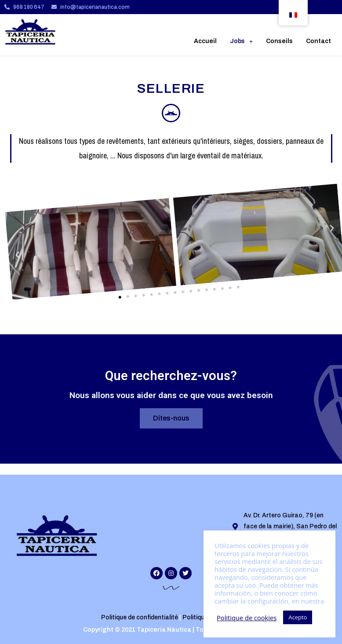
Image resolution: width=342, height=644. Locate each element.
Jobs (241, 41)
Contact (318, 41)
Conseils (279, 41)
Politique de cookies (247, 618)
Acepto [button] (298, 617)
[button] (110, 292)
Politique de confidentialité (140, 617)
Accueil (205, 41)
